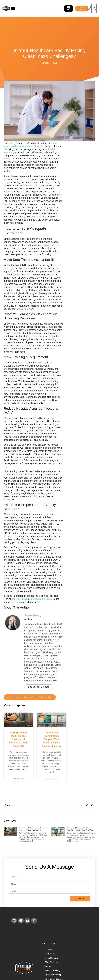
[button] (95, 8)
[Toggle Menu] (13, 8)
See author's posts (39, 687)
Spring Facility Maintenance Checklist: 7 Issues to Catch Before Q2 (18, 739)
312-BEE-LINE (20, 599)
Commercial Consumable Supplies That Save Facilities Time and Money (52, 739)
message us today (42, 599)
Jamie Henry (33, 615)
